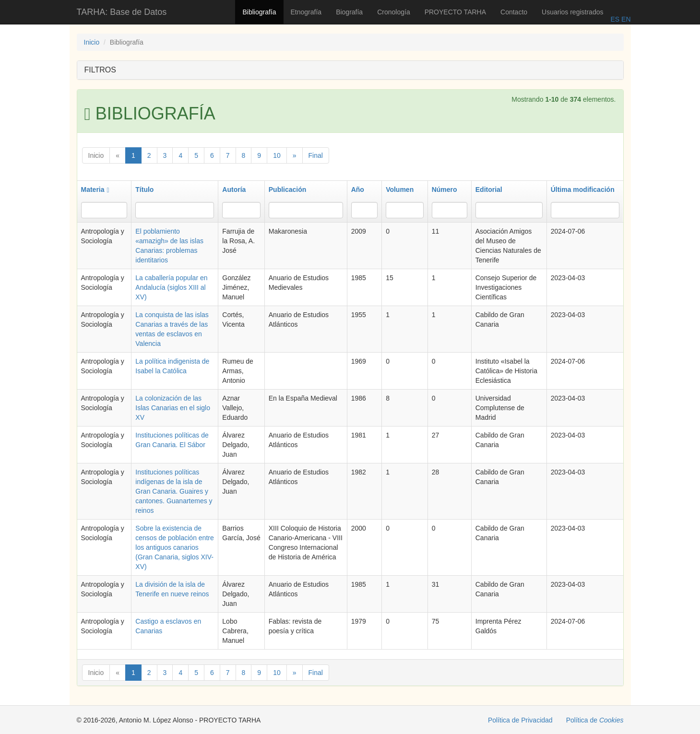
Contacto (514, 12)
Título (144, 189)
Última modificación (583, 189)
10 (277, 155)
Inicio (92, 42)
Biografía (349, 12)
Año (358, 189)
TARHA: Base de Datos (122, 12)
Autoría (234, 189)
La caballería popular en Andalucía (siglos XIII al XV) (171, 287)
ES (615, 19)
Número (445, 189)
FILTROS (100, 70)
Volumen (400, 189)
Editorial (489, 189)
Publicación (288, 189)
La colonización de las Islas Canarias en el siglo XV (173, 408)
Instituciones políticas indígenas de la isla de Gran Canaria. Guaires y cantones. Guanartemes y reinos (174, 491)
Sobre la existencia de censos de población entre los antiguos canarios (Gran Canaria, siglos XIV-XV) (174, 547)
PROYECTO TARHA (455, 12)
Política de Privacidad (520, 720)
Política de (595, 720)
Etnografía (306, 12)
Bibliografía (259, 12)
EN (625, 19)
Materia (95, 189)
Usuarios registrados (572, 12)
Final (316, 155)
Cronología (394, 12)
